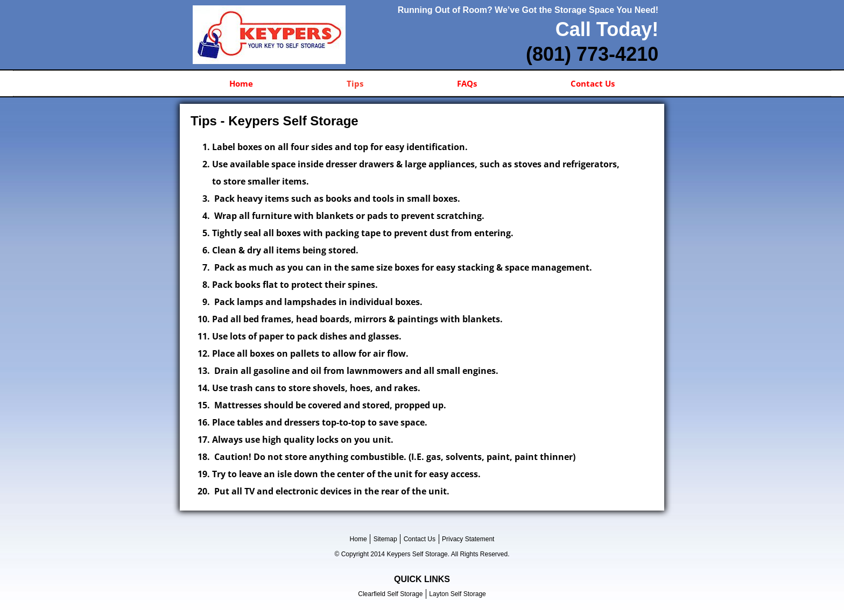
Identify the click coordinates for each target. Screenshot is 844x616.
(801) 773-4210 (592, 54)
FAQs (467, 83)
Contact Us (593, 83)
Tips (355, 83)
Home (241, 83)
